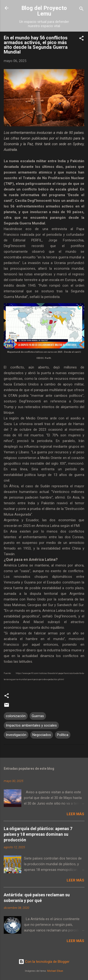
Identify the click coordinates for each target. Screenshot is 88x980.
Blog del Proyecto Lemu (44, 11)
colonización (16, 716)
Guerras (38, 716)
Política (63, 735)
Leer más (75, 814)
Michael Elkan (55, 971)
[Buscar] (81, 10)
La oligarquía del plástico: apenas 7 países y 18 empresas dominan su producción (38, 834)
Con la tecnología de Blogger (44, 962)
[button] (81, 39)
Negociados (42, 735)
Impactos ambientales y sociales (31, 725)
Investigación (16, 735)
